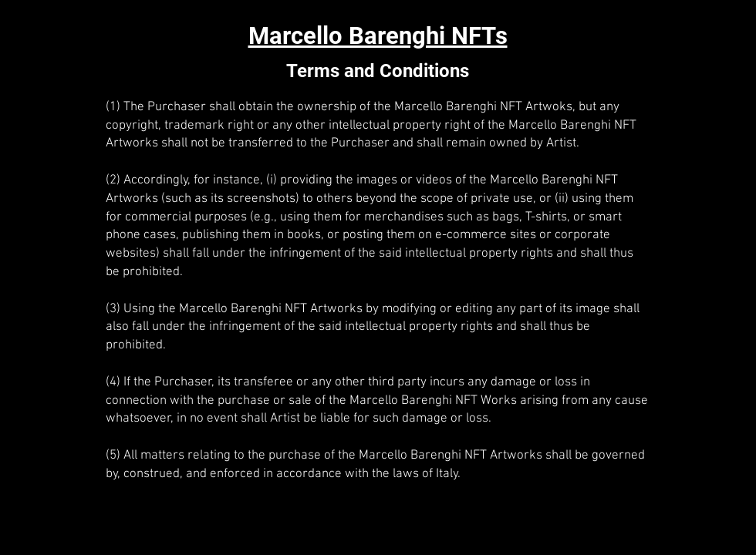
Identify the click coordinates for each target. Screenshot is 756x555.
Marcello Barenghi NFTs (378, 36)
